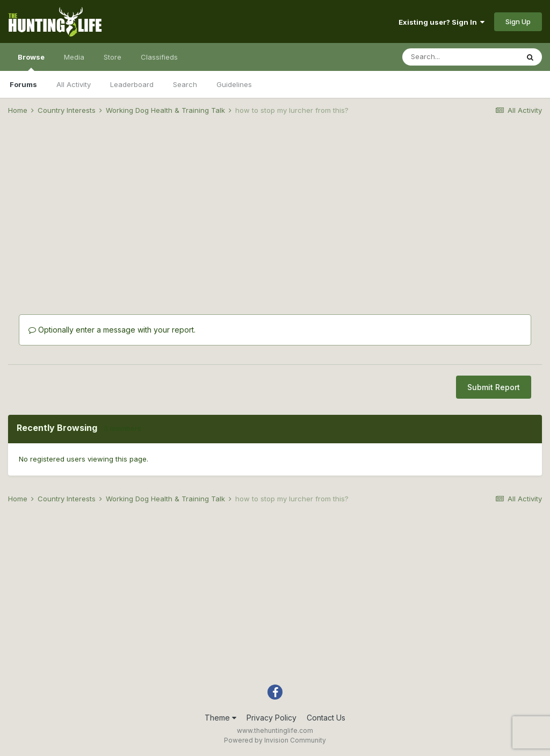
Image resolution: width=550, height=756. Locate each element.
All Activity (74, 84)
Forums (23, 84)
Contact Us (326, 718)
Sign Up (518, 21)
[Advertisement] (275, 207)
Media (74, 57)
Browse (31, 62)
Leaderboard (132, 84)
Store (113, 57)
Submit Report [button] (494, 387)
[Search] (460, 57)
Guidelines (234, 84)
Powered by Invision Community (275, 740)
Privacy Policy (272, 718)
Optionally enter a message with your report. (112, 330)
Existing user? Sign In (442, 22)
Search (185, 84)
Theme (220, 718)
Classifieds (159, 57)
